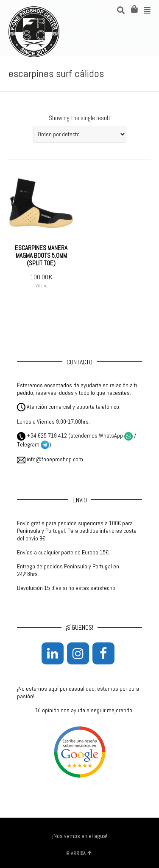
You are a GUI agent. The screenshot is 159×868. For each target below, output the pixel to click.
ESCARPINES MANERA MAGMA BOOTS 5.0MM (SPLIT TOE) (41, 255)
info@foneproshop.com (50, 459)
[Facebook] (103, 653)
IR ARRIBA (79, 853)
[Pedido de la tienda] (80, 134)
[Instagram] (78, 653)
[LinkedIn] (53, 653)
